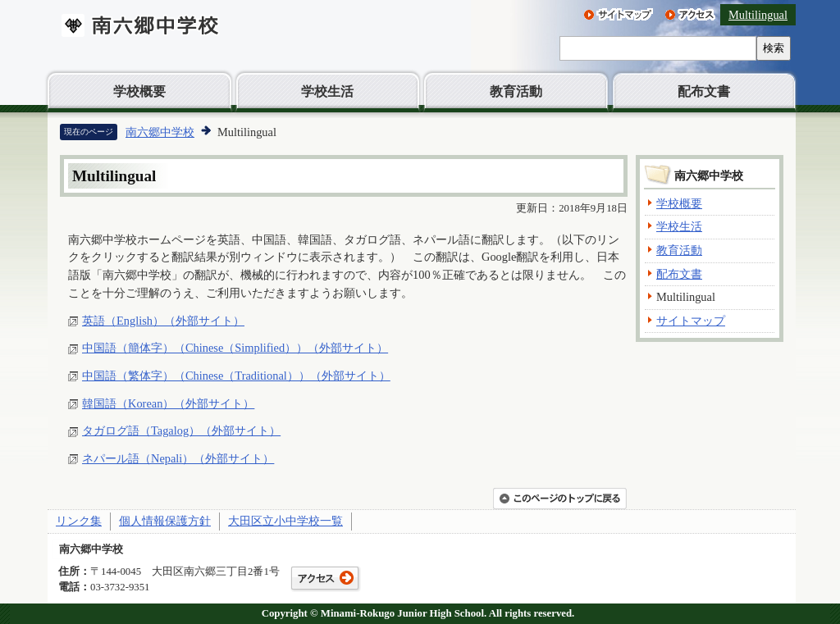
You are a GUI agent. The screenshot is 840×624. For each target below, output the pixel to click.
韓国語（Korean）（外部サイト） (168, 403)
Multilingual (758, 15)
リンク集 (79, 521)
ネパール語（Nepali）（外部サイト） (178, 458)
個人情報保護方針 (165, 521)
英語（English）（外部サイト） (163, 321)
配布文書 (704, 91)
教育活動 (516, 91)
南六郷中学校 (160, 132)
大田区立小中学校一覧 (285, 521)
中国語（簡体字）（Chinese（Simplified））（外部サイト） (235, 348)
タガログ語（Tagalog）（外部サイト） (181, 430)
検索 (774, 48)
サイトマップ (691, 321)
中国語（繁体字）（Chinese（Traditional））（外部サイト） (236, 376)
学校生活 (327, 91)
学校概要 (139, 91)
